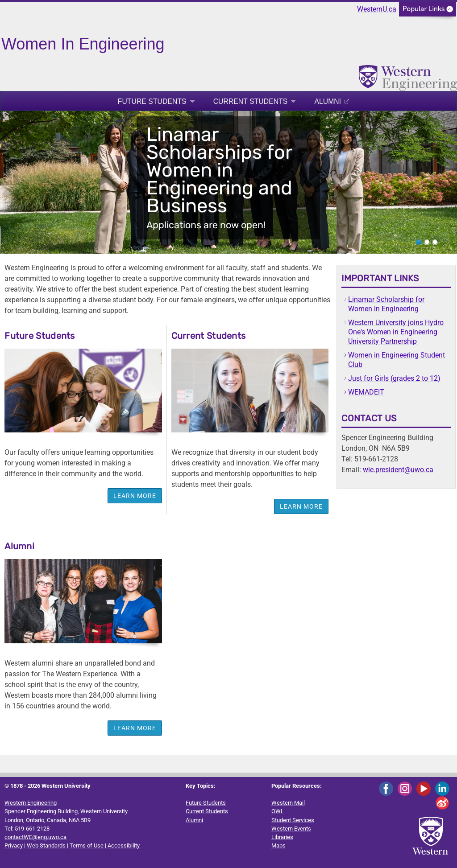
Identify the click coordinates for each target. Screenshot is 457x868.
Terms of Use (87, 845)
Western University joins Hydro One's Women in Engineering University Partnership (396, 332)
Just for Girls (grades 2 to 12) (394, 378)
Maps (278, 845)
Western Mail (288, 803)
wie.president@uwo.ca (398, 470)
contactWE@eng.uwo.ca (35, 837)
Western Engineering (31, 803)
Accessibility (124, 845)
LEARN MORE (135, 728)
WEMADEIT (366, 392)
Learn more (135, 496)
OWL (278, 811)
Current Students (251, 101)
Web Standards (46, 845)
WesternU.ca (377, 9)
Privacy (14, 845)
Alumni (328, 101)
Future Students (152, 101)
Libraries (282, 837)
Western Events (291, 829)
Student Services (293, 820)
